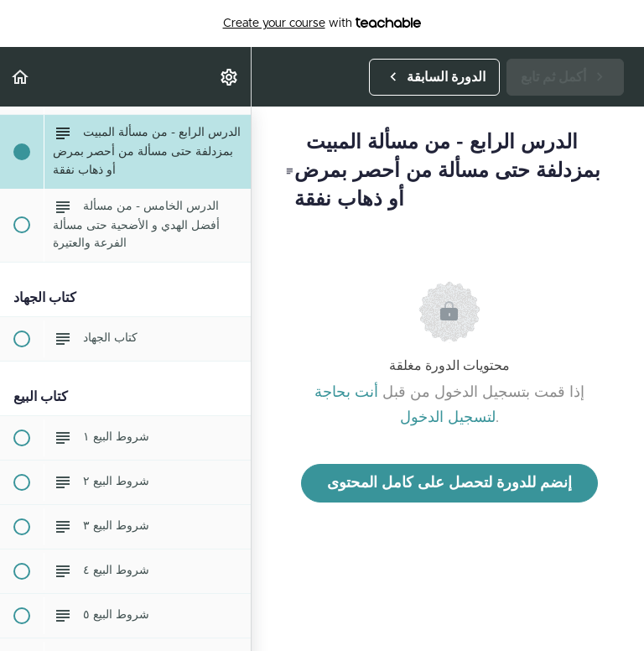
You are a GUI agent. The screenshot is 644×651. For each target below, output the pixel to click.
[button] (21, 77)
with (322, 23)
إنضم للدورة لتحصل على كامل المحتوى (449, 483)
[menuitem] (230, 77)
